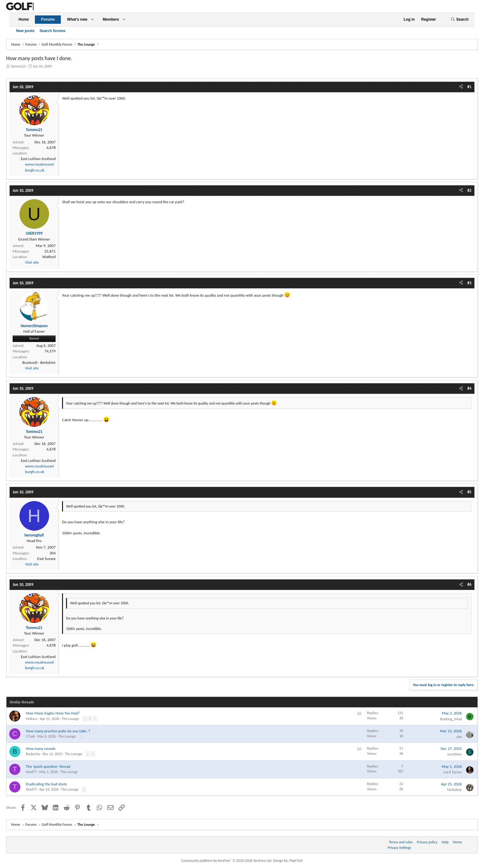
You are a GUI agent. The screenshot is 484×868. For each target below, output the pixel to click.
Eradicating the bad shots (46, 784)
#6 (469, 584)
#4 (469, 388)
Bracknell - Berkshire (39, 362)
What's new (77, 19)
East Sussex (46, 559)
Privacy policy (427, 842)
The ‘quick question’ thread (48, 766)
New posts (25, 31)
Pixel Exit (296, 861)
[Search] (460, 20)
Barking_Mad (451, 719)
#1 (469, 87)
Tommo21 (18, 66)
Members (111, 19)
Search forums (52, 31)
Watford (49, 257)
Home (24, 19)
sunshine (455, 754)
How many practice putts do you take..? (58, 731)
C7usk (30, 736)
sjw (459, 736)
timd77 (31, 772)
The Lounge (70, 719)
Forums (48, 19)
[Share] (461, 87)
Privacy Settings (399, 848)
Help (445, 842)
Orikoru (32, 719)
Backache (33, 754)
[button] (92, 20)
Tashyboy (454, 790)
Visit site (32, 262)
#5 (469, 492)
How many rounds (41, 749)
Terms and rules (401, 842)
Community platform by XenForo (227, 861)
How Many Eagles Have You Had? (53, 713)
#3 (469, 283)
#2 (469, 190)
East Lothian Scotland (38, 159)
